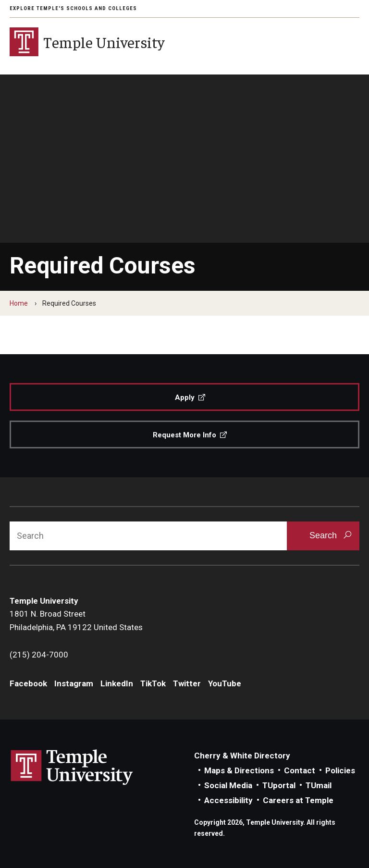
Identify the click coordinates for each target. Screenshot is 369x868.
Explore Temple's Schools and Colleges (73, 8)
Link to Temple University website (72, 768)
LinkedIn (117, 683)
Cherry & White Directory (242, 756)
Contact (300, 770)
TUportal (279, 785)
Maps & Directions (239, 770)
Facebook (28, 683)
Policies (340, 770)
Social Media (228, 785)
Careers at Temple (298, 800)
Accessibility (228, 800)
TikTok (153, 683)
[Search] (148, 536)
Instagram (74, 683)
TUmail (319, 785)
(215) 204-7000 (39, 655)
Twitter (187, 683)
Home (19, 303)
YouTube (225, 683)
